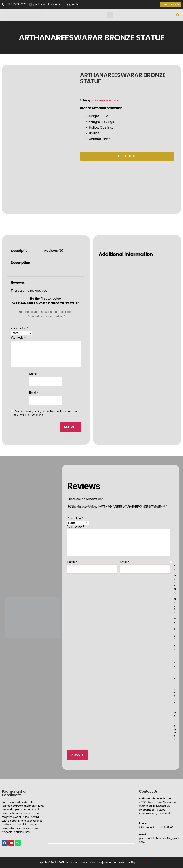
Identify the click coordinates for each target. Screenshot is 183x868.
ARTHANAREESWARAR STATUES (107, 100)
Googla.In (142, 862)
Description (20, 251)
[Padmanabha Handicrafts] (91, 817)
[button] (110, 15)
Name (34, 374)
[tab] (20, 251)
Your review (19, 338)
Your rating (20, 328)
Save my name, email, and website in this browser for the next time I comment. (46, 413)
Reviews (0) (54, 251)
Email (34, 393)
